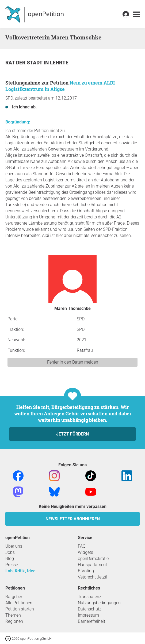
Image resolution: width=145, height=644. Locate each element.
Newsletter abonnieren (73, 519)
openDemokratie (93, 559)
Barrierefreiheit (91, 621)
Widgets (85, 552)
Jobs (10, 552)
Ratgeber (14, 597)
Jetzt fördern (72, 434)
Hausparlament (92, 565)
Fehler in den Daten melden (73, 362)
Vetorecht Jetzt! (93, 577)
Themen (13, 615)
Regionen (14, 621)
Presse (12, 565)
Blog (10, 559)
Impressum (88, 615)
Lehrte (59, 63)
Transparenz (90, 597)
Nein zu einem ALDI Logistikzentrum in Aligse (60, 86)
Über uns (14, 546)
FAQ (82, 546)
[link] (136, 14)
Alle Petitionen (19, 603)
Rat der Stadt (24, 63)
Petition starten (20, 609)
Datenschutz (90, 609)
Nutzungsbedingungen (99, 603)
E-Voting (86, 571)
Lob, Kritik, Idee (20, 571)
